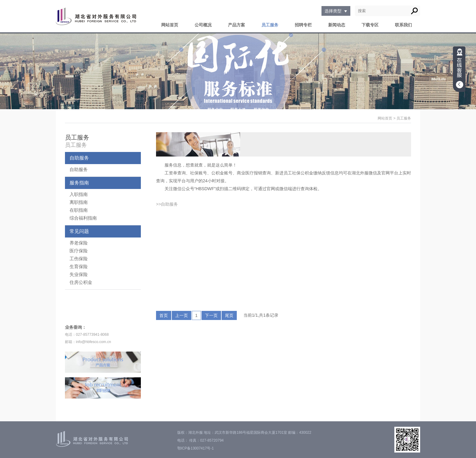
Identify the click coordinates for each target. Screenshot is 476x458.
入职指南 (79, 194)
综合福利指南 (83, 218)
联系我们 (403, 25)
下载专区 (370, 25)
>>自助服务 (167, 204)
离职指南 (79, 202)
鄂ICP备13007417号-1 (195, 448)
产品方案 (236, 25)
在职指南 (79, 210)
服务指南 (79, 183)
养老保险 (79, 243)
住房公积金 (81, 282)
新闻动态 (337, 25)
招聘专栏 (303, 25)
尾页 (229, 315)
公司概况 (203, 25)
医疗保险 (79, 251)
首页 (164, 315)
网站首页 (170, 25)
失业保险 (79, 274)
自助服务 (79, 158)
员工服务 (270, 25)
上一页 (182, 315)
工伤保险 (79, 259)
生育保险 (79, 266)
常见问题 (79, 231)
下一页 (211, 315)
